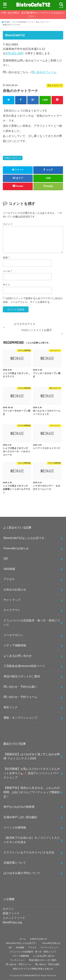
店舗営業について (15, 863)
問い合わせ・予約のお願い (20, 687)
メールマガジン (13, 635)
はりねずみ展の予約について (22, 873)
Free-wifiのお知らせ (16, 548)
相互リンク (11, 707)
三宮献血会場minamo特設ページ (24, 666)
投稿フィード (11, 913)
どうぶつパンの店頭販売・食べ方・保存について (32, 623)
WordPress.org (12, 922)
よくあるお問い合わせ (18, 656)
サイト (7, 285)
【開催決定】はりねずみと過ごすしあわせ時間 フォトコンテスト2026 (32, 756)
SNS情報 (9, 569)
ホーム (23, 939)
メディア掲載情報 (15, 645)
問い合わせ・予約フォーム (20, 697)
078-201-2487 (15, 53)
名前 (6, 258)
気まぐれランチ (14, 158)
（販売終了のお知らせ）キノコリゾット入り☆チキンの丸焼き (32, 840)
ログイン (8, 909)
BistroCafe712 (33, 4)
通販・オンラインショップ (20, 718)
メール (7, 271)
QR (6, 558)
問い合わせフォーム (44, 72)
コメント (8, 224)
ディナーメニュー (49, 947)
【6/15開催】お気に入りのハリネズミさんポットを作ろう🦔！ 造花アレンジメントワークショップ (32, 773)
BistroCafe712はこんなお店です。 (25, 538)
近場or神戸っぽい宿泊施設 (20, 817)
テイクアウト (12, 610)
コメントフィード (14, 918)
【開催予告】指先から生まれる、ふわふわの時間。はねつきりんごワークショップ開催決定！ (32, 792)
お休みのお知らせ (15, 589)
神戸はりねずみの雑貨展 (19, 807)
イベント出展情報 (15, 827)
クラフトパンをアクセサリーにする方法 (29, 852)
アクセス (9, 579)
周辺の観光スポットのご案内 (22, 676)
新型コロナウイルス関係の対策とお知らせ (33, 969)
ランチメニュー (17, 960)
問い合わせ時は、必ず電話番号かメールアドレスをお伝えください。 (34, 15)
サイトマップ (12, 600)
